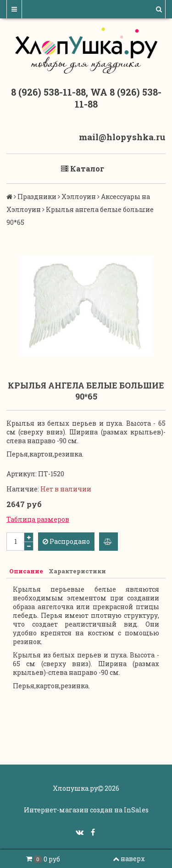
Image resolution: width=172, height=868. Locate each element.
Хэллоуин (79, 197)
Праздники (37, 197)
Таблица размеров (38, 519)
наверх (129, 859)
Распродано (66, 541)
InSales (136, 810)
